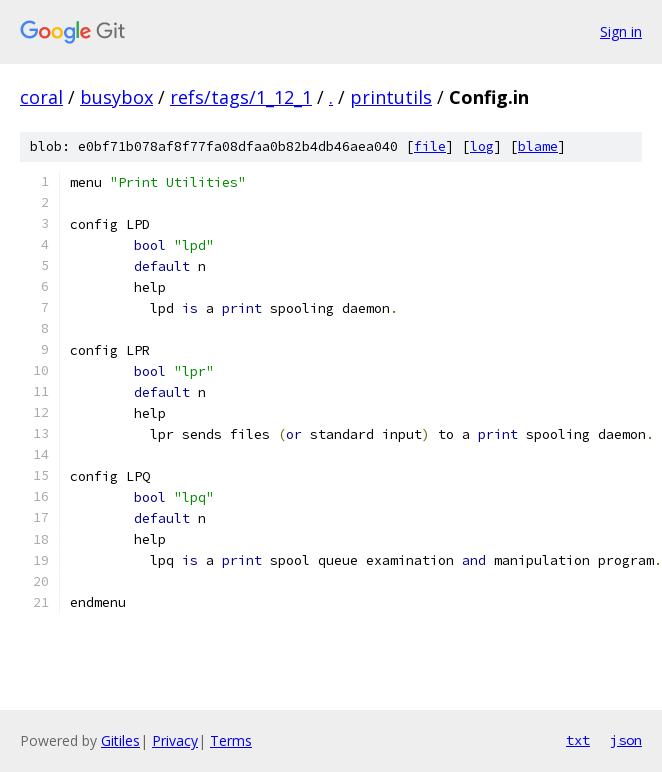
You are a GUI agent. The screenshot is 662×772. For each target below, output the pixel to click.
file (430, 146)
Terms (231, 740)
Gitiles (120, 740)
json (626, 740)
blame (538, 146)
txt (578, 740)
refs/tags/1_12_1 (241, 97)
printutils (391, 97)
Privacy (175, 740)
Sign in (621, 31)
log (482, 146)
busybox (116, 97)
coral (41, 97)
